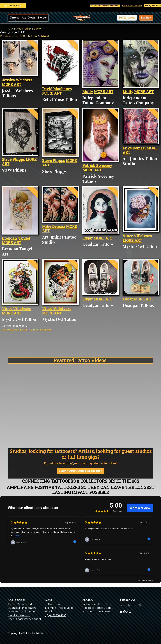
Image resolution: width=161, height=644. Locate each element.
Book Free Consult (136, 6)
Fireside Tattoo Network (97, 612)
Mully (88, 92)
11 (26, 36)
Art (24, 17)
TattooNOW (53, 604)
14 (35, 36)
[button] (127, 18)
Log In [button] (145, 17)
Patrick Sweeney (97, 165)
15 (38, 36)
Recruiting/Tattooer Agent (24, 619)
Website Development (22, 612)
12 (29, 36)
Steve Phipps (13, 159)
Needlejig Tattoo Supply (98, 608)
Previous (5, 36)
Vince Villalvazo (137, 236)
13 (32, 36)
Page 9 (37, 29)
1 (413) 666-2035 (56, 615)
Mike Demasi (134, 148)
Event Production (19, 615)
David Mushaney (57, 89)
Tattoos (15, 17)
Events (42, 17)
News (32, 17)
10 (24, 36)
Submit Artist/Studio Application (80, 471)
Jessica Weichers (17, 80)
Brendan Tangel (16, 238)
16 (41, 36)
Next (46, 36)
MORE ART (12, 84)
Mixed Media (22, 29)
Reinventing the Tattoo (97, 604)
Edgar (87, 238)
